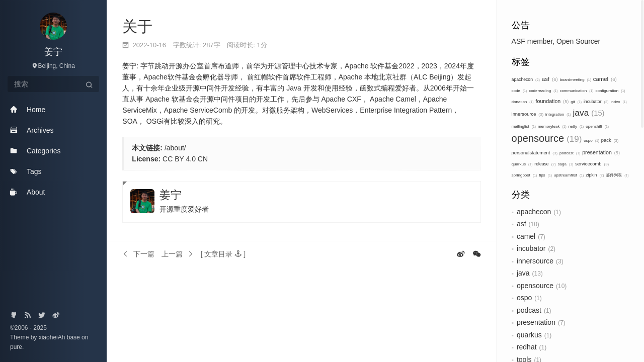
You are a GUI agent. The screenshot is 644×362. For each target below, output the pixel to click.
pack (610, 140)
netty (576, 126)
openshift (597, 126)
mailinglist (524, 126)
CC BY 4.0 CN (185, 159)
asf (550, 79)
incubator (596, 102)
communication (576, 91)
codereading (543, 91)
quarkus (522, 164)
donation (523, 102)
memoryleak (552, 126)
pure (16, 347)
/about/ (175, 148)
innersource (528, 114)
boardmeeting (576, 80)
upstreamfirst (569, 175)
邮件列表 (617, 175)
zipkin (595, 175)
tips (545, 175)
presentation (601, 152)
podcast (570, 153)
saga (566, 164)
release (545, 164)
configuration (610, 91)
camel (605, 79)
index (618, 102)
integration (558, 114)
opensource (547, 138)
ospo (591, 141)
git (576, 102)
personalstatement (535, 153)
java (589, 113)
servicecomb (592, 164)
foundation (552, 101)
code (519, 91)
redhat (527, 347)
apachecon (526, 79)
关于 (137, 26)
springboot (525, 175)
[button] (223, 254)
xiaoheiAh (53, 337)
